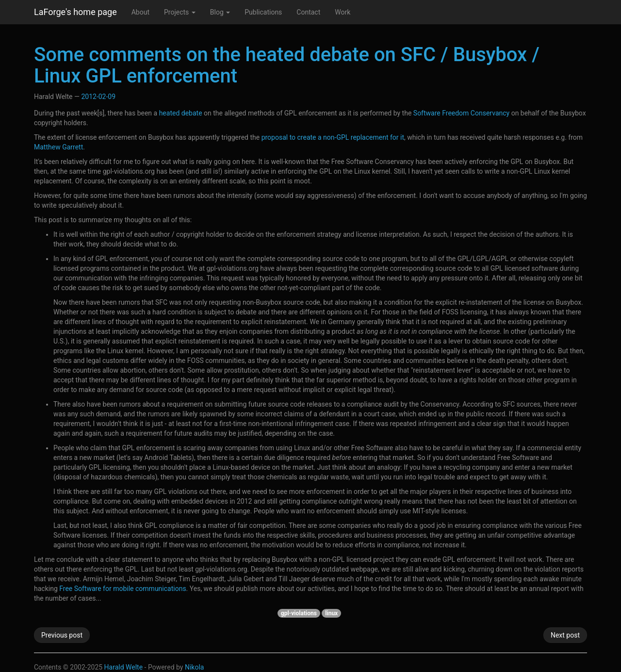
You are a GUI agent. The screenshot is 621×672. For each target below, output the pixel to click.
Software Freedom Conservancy (461, 113)
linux (331, 613)
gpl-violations (299, 613)
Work (343, 12)
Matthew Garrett (58, 147)
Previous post (62, 635)
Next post (565, 635)
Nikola (195, 667)
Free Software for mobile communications (123, 589)
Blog (220, 12)
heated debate (181, 113)
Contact (308, 12)
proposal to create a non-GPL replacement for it (333, 137)
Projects (180, 12)
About (140, 12)
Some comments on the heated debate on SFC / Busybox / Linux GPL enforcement (287, 65)
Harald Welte (124, 667)
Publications (263, 12)
